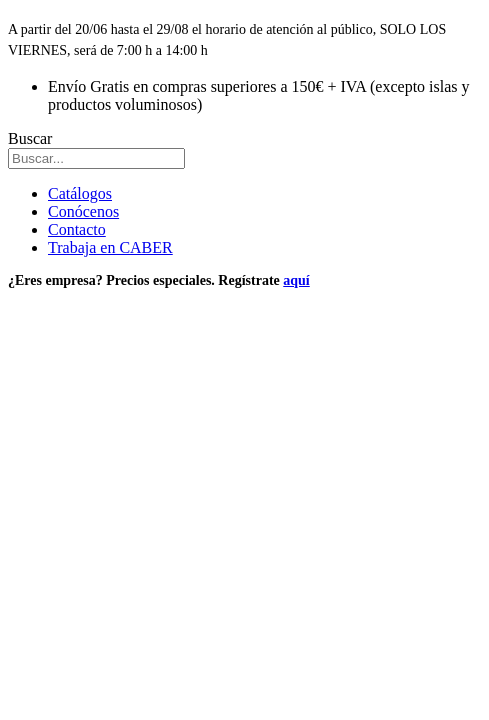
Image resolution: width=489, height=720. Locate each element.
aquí (296, 280)
